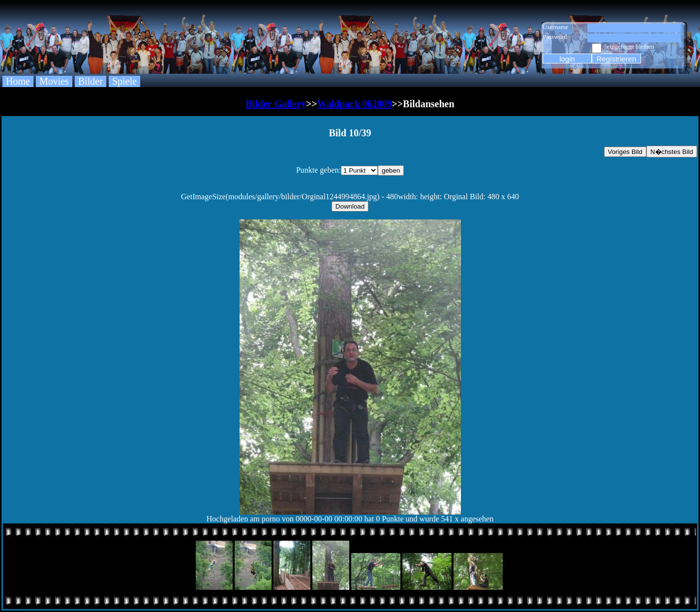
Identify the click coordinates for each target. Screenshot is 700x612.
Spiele (124, 81)
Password (555, 37)
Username (556, 27)
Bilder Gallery (275, 104)
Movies (54, 81)
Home (18, 81)
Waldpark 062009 (355, 104)
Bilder (91, 81)
